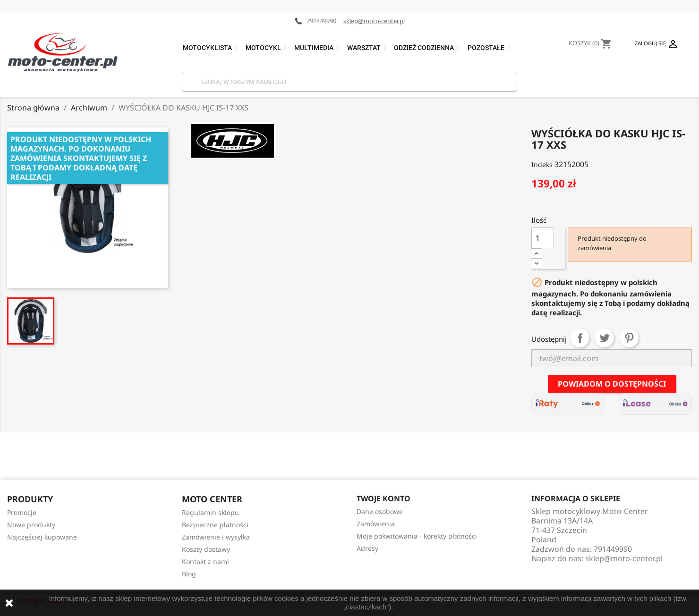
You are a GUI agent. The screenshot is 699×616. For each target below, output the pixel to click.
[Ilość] (543, 238)
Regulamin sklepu (210, 512)
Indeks (542, 165)
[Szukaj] (349, 82)
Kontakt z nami (205, 561)
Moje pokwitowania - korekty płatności (417, 536)
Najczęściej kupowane (42, 537)
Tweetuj (605, 338)
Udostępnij (580, 338)
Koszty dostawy (206, 549)
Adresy (367, 548)
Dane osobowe (380, 511)
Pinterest (629, 338)
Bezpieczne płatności (215, 525)
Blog (189, 574)
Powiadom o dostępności (612, 384)
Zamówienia (376, 524)
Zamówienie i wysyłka (216, 537)
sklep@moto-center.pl (374, 21)
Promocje (22, 512)
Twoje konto (384, 498)
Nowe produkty (31, 525)
